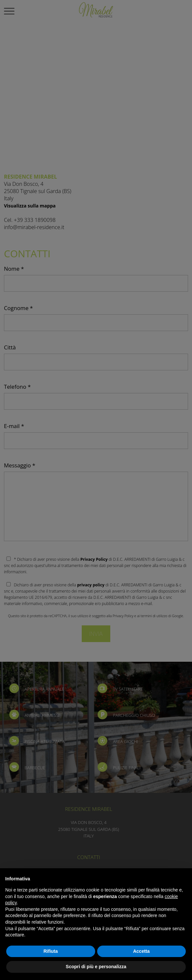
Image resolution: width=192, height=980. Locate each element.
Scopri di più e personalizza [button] (96, 967)
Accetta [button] (141, 951)
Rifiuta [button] (51, 951)
